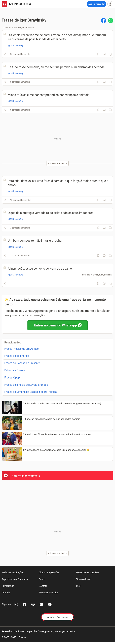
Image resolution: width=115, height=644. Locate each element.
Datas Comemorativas (88, 572)
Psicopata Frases (15, 370)
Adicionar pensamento (21, 475)
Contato (43, 586)
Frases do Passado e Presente (22, 363)
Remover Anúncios (49, 593)
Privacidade (8, 586)
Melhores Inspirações (13, 572)
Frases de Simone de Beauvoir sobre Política (31, 392)
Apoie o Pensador (97, 4)
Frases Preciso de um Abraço (22, 349)
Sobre (42, 579)
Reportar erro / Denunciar (15, 579)
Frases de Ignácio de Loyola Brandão (26, 385)
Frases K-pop (12, 378)
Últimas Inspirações (49, 572)
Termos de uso (84, 579)
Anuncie (6, 593)
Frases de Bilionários (17, 356)
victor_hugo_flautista (102, 275)
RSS (78, 586)
